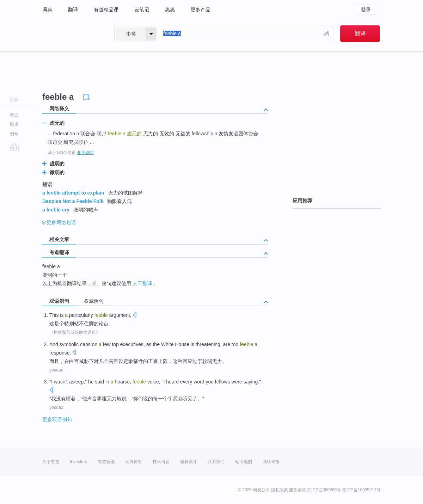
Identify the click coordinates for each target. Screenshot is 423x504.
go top (14, 147)
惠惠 (170, 10)
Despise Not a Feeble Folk (73, 201)
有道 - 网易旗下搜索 (71, 34)
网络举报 (271, 462)
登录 (366, 10)
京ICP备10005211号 (361, 490)
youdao (56, 370)
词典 (47, 10)
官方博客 (134, 462)
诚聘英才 (189, 462)
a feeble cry (56, 210)
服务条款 (298, 490)
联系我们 (216, 462)
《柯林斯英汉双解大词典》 (75, 332)
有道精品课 (106, 10)
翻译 (73, 10)
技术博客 (161, 462)
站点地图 (244, 462)
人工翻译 (142, 283)
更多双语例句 (57, 419)
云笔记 (142, 10)
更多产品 (201, 10)
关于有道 (51, 462)
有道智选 (106, 462)
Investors (78, 462)
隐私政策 (280, 490)
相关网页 (86, 153)
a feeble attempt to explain (73, 193)
